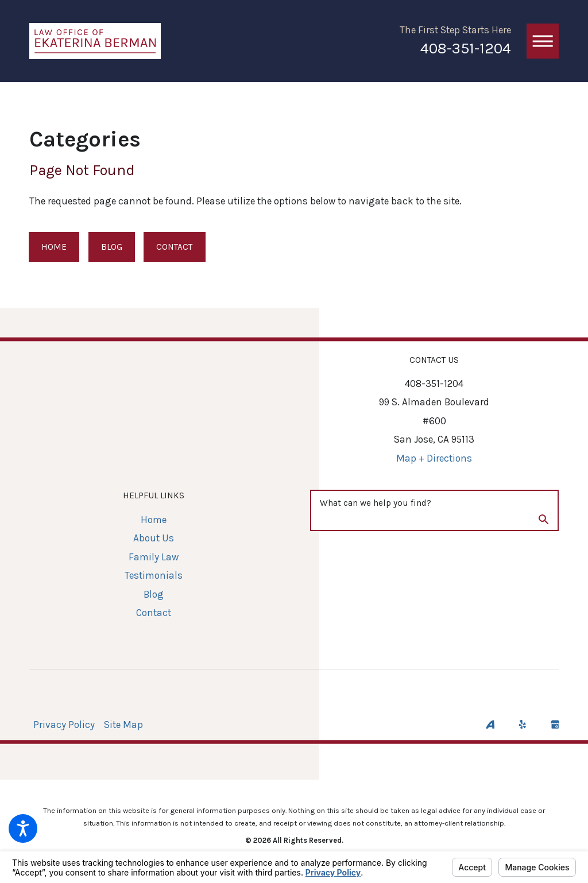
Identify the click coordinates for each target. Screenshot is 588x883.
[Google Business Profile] (555, 724)
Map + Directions (434, 458)
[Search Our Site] (543, 521)
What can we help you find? (376, 503)
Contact (174, 247)
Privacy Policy (64, 725)
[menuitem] (154, 520)
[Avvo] (490, 724)
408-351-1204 (466, 49)
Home (54, 247)
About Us (154, 538)
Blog (112, 247)
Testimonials (154, 575)
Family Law (154, 557)
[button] (23, 828)
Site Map (123, 725)
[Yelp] (522, 724)
